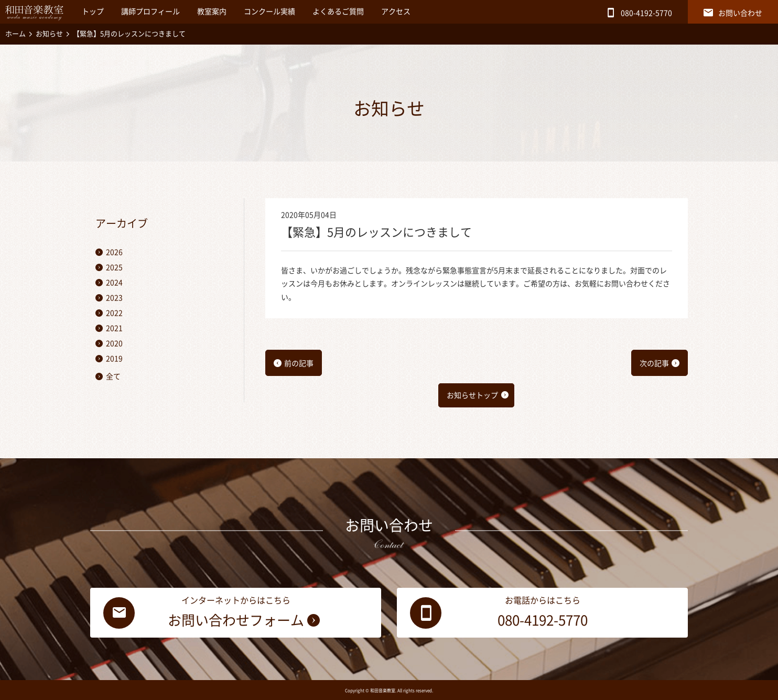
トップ (93, 12)
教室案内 (212, 12)
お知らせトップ (472, 395)
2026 (114, 252)
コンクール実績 (269, 12)
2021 (114, 328)
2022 (114, 313)
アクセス (396, 12)
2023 (114, 298)
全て (113, 376)
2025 (114, 267)
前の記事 (299, 363)
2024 (114, 283)
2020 (114, 343)
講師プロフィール (150, 12)
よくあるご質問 (338, 12)
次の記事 (654, 363)
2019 (114, 359)
